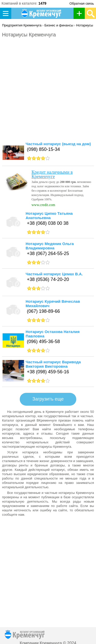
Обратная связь (82, 3)
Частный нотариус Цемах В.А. (54, 274)
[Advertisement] (48, 92)
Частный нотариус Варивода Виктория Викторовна (53, 364)
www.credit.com (43, 205)
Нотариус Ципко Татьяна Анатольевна (49, 216)
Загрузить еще (48, 399)
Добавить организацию (81, 13)
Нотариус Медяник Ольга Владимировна (50, 246)
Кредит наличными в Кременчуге (52, 174)
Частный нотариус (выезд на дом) (58, 144)
